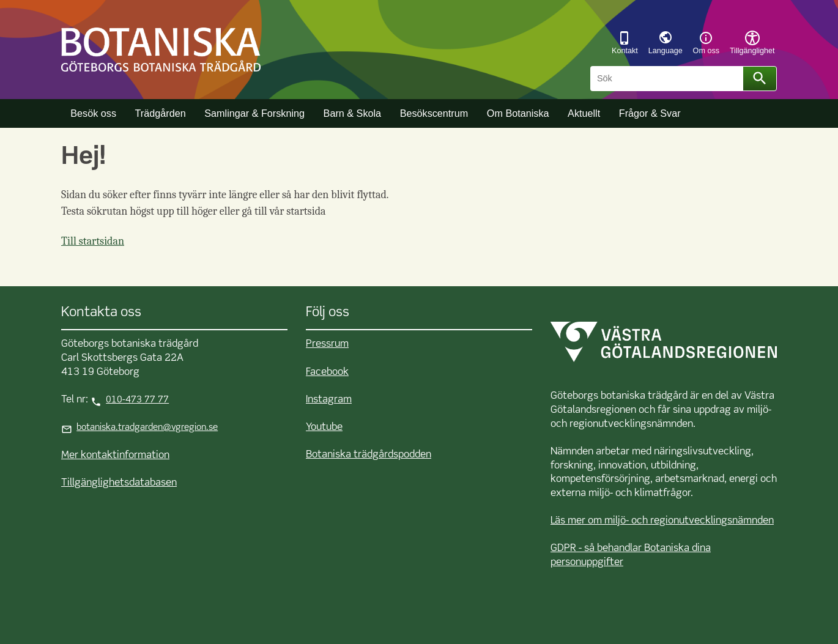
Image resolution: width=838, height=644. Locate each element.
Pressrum (327, 344)
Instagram (329, 400)
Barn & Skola (352, 113)
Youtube (324, 427)
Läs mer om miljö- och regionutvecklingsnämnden (662, 521)
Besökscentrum (434, 113)
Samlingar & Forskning (254, 113)
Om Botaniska (518, 113)
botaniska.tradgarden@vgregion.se (147, 427)
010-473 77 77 (137, 400)
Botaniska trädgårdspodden (369, 455)
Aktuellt (584, 113)
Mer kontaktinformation (115, 455)
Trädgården (161, 113)
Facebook (327, 372)
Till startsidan (93, 241)
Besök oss (93, 113)
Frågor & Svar (650, 113)
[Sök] (669, 79)
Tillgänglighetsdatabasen (119, 483)
